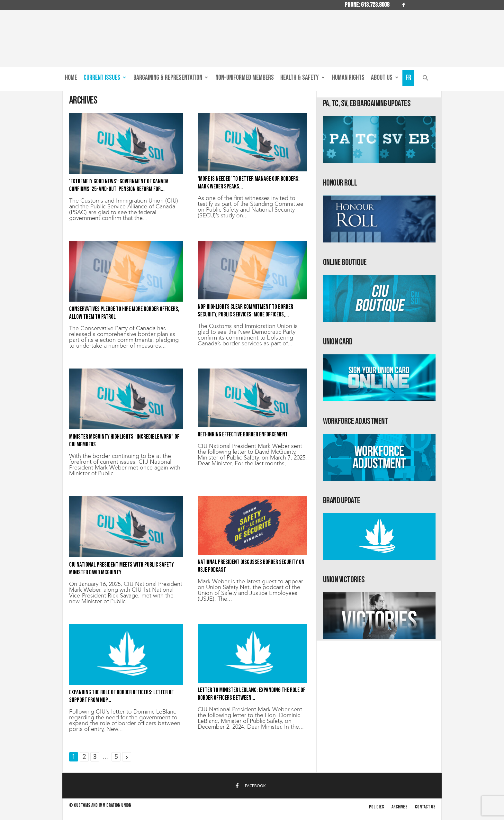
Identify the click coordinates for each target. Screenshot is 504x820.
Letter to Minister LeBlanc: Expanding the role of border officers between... (252, 694)
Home (71, 78)
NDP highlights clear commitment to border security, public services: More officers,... (245, 311)
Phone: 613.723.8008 (367, 5)
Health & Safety (302, 78)
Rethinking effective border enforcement (243, 435)
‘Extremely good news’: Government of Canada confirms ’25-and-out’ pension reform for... (119, 185)
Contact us (425, 807)
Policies (377, 807)
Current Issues (105, 78)
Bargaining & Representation (171, 78)
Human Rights (348, 78)
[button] (426, 79)
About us (385, 78)
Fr (408, 78)
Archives (400, 807)
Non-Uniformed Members (245, 78)
